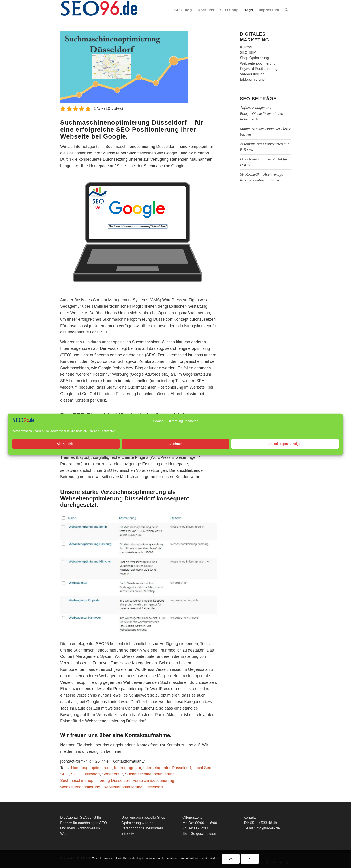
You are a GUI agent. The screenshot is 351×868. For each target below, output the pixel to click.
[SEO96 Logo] (99, 10)
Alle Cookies (66, 453)
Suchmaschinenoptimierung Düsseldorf (95, 781)
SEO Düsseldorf (85, 774)
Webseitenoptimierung (80, 787)
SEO (64, 774)
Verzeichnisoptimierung (153, 781)
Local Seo (202, 768)
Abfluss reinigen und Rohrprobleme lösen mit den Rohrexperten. (261, 113)
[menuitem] (183, 10)
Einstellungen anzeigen (285, 453)
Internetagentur (127, 768)
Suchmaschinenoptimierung (150, 774)
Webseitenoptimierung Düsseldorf (133, 787)
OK (231, 859)
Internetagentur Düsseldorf (167, 768)
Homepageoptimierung (91, 768)
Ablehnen (175, 453)
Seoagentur (112, 774)
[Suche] (286, 10)
